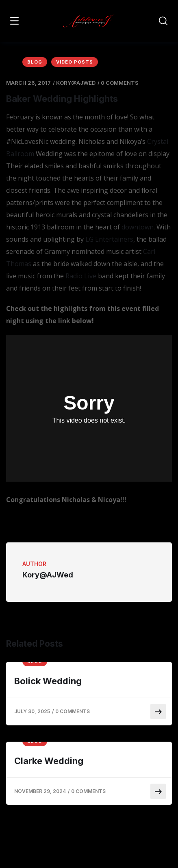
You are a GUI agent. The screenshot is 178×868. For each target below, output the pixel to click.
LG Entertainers (109, 239)
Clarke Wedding (49, 761)
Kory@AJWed (76, 83)
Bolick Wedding (48, 681)
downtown (138, 227)
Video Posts (75, 62)
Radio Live (81, 276)
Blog (35, 62)
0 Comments (120, 83)
